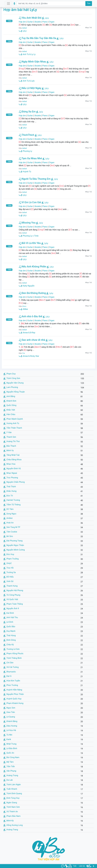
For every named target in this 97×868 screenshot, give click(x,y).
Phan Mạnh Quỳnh (13, 419)
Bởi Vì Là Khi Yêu (30, 243)
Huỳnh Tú (26, 172)
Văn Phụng (10, 771)
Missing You (27, 223)
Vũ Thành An (11, 812)
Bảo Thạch (10, 446)
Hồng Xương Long (13, 825)
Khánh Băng (10, 721)
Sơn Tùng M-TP (12, 527)
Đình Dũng (10, 640)
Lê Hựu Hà (10, 730)
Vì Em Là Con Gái (30, 202)
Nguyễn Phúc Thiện (14, 694)
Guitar (30, 22)
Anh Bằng (9, 396)
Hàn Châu (9, 414)
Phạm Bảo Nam (12, 816)
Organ (52, 22)
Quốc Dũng (10, 405)
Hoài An (9, 523)
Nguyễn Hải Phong (13, 590)
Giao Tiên (9, 712)
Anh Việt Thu (11, 617)
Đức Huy (9, 554)
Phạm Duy (10, 374)
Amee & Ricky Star (30, 356)
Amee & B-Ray (28, 333)
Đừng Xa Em (27, 112)
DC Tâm (9, 509)
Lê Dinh (8, 622)
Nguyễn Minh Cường (14, 550)
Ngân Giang (10, 803)
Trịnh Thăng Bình (13, 658)
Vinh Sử (8, 581)
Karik (7, 739)
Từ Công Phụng (12, 595)
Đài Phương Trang (13, 541)
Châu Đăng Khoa (13, 460)
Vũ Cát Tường (11, 667)
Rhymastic (10, 672)
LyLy (47, 18)
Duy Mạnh (9, 631)
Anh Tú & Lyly (28, 81)
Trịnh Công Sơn (12, 378)
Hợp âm (22, 22)
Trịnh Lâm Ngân (12, 785)
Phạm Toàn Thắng (13, 604)
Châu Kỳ (9, 645)
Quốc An (9, 753)
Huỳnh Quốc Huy (13, 699)
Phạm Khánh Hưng (13, 703)
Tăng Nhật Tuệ (11, 455)
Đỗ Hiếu (9, 577)
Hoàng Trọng (11, 775)
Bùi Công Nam (11, 757)
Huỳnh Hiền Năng (13, 690)
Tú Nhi (8, 735)
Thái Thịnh (10, 487)
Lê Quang (9, 717)
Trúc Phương (11, 478)
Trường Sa (10, 572)
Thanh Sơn (10, 437)
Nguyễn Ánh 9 (11, 608)
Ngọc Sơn (9, 708)
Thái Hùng (10, 635)
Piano (45, 22)
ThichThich (27, 135)
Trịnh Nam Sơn (12, 807)
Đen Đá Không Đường (32, 293)
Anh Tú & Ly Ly (28, 54)
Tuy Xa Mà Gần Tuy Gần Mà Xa (38, 38)
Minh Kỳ (9, 821)
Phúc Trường (11, 685)
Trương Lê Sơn (12, 649)
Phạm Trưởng (11, 559)
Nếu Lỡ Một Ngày (30, 88)
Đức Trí (8, 496)
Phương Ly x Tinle (30, 236)
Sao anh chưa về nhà (32, 340)
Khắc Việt (9, 410)
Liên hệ (82, 866)
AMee (24, 309)
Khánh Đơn (10, 401)
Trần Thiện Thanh (13, 428)
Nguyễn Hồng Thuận (14, 392)
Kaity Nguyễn (28, 286)
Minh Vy (9, 450)
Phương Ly (27, 151)
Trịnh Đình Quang (13, 793)
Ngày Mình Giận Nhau (33, 62)
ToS (75, 866)
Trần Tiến (9, 766)
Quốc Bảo (9, 627)
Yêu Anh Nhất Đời (30, 18)
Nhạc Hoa (9, 464)
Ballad (25, 28)
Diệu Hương (10, 726)
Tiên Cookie (10, 532)
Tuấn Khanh (10, 789)
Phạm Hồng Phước (13, 654)
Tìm (89, 3)
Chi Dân (8, 663)
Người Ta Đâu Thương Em (35, 179)
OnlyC (8, 563)
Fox (24, 353)
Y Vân (8, 432)
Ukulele (38, 22)
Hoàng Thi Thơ (12, 441)
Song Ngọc (10, 514)
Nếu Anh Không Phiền (33, 267)
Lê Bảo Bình (10, 748)
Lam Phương (11, 387)
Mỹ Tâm (9, 762)
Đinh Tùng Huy (11, 798)
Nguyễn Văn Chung (14, 383)
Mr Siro (8, 536)
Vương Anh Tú (11, 423)
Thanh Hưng (11, 586)
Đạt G (8, 676)
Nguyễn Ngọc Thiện (14, 545)
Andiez (8, 518)
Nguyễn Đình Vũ (12, 469)
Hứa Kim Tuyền (12, 681)
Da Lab (8, 780)
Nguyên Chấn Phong (14, 482)
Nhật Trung (10, 744)
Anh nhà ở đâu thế (31, 316)
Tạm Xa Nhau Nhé (30, 158)
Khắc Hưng (10, 491)
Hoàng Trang (11, 830)
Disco (24, 306)
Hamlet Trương (12, 500)
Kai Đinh (9, 613)
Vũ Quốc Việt (11, 599)
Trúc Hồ (9, 568)
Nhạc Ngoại (10, 473)
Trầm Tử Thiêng (12, 505)
